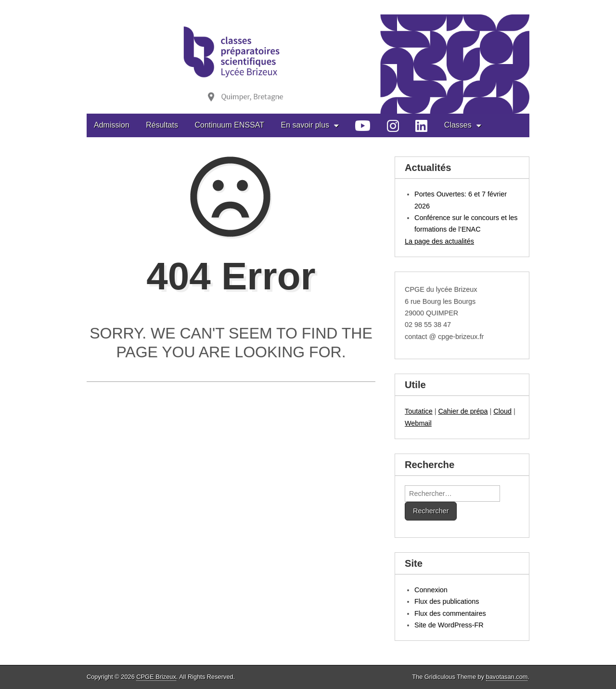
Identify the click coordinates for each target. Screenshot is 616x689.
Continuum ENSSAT (229, 125)
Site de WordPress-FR (449, 625)
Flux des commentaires (450, 613)
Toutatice (419, 411)
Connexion (431, 590)
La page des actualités (439, 241)
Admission (112, 125)
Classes (458, 125)
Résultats (162, 125)
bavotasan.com (507, 677)
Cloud (502, 411)
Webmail (418, 423)
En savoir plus (305, 125)
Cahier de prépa (463, 411)
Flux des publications (447, 601)
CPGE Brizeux (156, 677)
